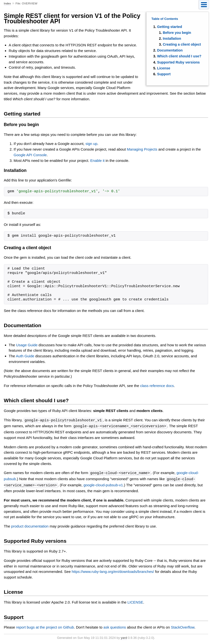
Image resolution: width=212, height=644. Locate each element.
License (164, 68)
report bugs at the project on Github (45, 626)
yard (124, 637)
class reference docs (157, 386)
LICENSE (135, 601)
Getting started (170, 27)
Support (164, 74)
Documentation (170, 50)
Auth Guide (25, 356)
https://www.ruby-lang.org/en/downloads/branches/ (113, 570)
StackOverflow (183, 626)
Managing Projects (142, 149)
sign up (91, 144)
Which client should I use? (179, 56)
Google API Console (30, 155)
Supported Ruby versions (178, 62)
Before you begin (177, 33)
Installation (172, 39)
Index (7, 3)
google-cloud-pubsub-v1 (103, 484)
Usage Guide (27, 345)
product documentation (30, 525)
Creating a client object (182, 44)
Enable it (97, 161)
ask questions (115, 626)
